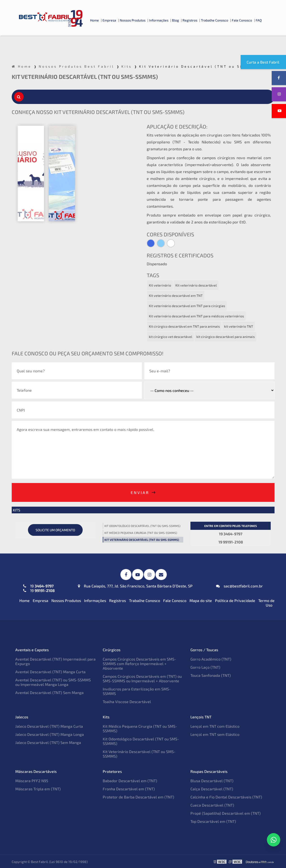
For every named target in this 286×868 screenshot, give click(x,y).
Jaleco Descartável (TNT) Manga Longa (50, 734)
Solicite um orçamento (55, 530)
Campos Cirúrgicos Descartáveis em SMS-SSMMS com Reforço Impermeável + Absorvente (139, 663)
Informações (159, 20)
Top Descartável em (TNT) (213, 821)
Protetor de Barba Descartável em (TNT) (138, 796)
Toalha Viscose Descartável (127, 701)
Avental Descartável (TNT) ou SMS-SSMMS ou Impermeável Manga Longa (53, 682)
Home (94, 20)
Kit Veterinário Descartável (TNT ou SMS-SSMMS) (142, 540)
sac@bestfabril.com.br (239, 585)
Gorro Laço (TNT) (205, 667)
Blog (175, 20)
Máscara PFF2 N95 (32, 780)
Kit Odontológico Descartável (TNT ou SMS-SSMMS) (142, 526)
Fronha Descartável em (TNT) (129, 788)
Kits (16, 510)
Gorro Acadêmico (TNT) (211, 659)
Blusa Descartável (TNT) (212, 780)
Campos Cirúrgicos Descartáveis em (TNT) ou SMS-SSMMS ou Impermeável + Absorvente (142, 678)
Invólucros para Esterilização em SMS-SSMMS (137, 691)
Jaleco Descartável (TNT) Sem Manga (48, 742)
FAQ (259, 20)
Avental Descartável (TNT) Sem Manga (49, 692)
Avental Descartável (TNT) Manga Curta (50, 671)
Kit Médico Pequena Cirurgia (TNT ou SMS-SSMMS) (141, 533)
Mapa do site (201, 600)
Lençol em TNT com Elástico (215, 726)
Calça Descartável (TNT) (212, 788)
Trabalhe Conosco (215, 20)
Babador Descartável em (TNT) (130, 780)
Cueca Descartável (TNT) (212, 805)
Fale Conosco (242, 20)
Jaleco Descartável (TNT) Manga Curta (49, 726)
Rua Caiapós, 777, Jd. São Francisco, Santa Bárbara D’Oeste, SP (135, 585)
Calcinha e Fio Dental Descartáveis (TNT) (226, 796)
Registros (190, 20)
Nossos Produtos (133, 20)
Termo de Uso (266, 602)
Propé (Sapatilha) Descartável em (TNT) (226, 813)
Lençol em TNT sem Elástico (215, 734)
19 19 (39, 588)
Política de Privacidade (235, 600)
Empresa (109, 20)
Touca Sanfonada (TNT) (211, 675)
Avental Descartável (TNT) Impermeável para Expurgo (55, 661)
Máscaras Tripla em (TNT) (38, 788)
